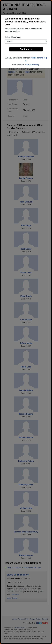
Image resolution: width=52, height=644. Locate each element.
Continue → (26, 49)
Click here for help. (33, 65)
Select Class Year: (13, 37)
